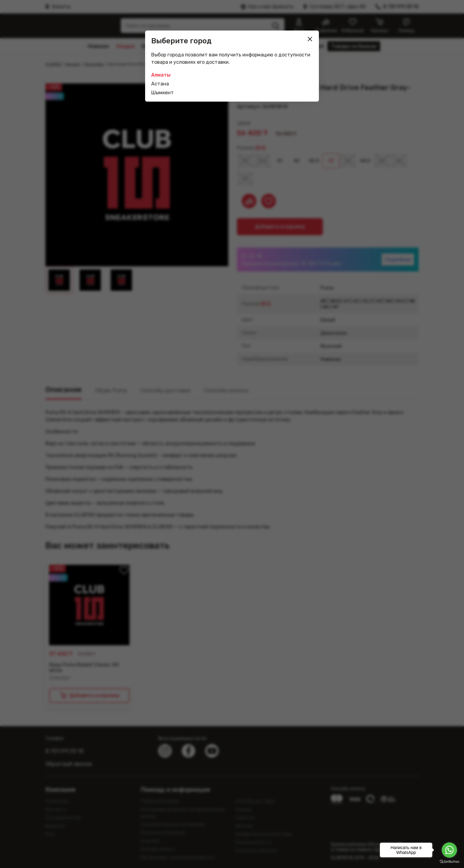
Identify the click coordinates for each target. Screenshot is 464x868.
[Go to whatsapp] (449, 850)
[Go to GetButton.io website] (449, 862)
